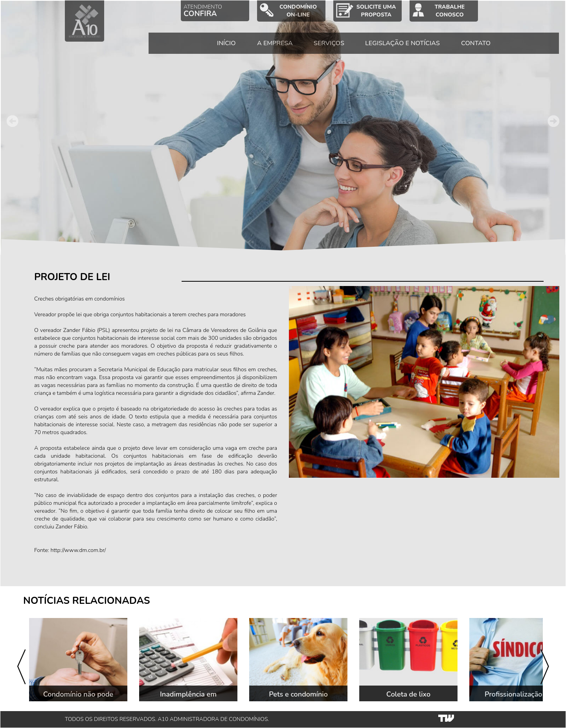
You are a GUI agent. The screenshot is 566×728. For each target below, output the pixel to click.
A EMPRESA (275, 43)
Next (553, 121)
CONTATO (476, 43)
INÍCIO (226, 43)
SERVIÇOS (329, 43)
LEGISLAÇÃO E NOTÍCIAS (402, 43)
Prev (13, 121)
